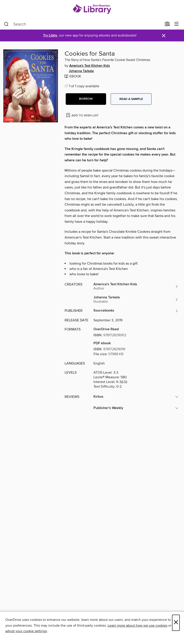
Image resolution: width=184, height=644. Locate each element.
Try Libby (50, 35)
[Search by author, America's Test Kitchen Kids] (136, 286)
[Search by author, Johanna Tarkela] (136, 300)
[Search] (6, 24)
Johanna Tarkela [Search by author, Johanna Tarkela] (81, 71)
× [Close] (176, 623)
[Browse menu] (177, 24)
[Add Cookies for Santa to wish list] (83, 115)
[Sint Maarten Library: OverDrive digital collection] (92, 9)
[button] (86, 99)
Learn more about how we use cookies (138, 626)
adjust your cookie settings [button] (26, 631)
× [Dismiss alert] (164, 36)
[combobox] (83, 24)
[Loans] (167, 25)
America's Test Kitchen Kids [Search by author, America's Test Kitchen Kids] (90, 66)
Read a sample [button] (131, 99)
